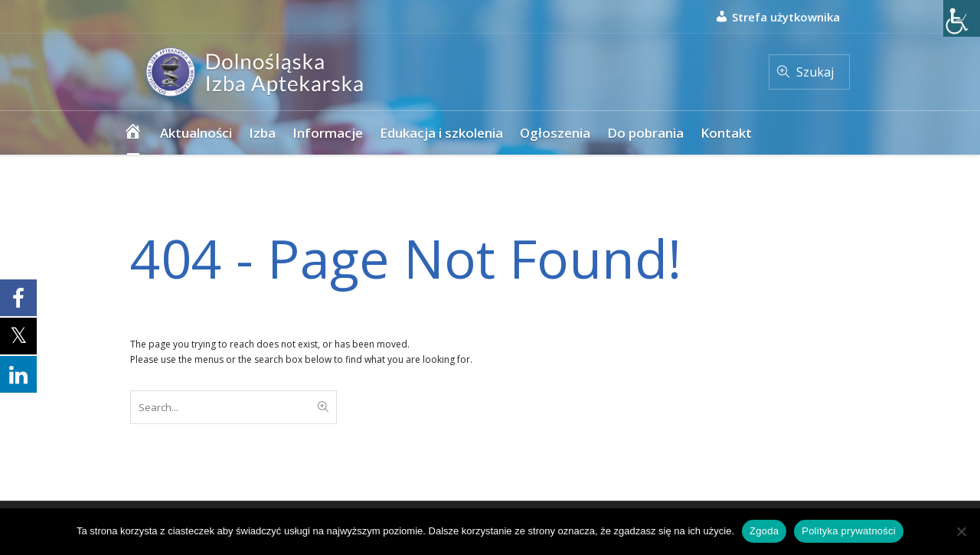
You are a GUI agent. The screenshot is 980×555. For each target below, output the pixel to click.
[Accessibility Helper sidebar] (962, 18)
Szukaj (815, 72)
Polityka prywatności (849, 531)
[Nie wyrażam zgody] (961, 531)
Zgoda (764, 531)
